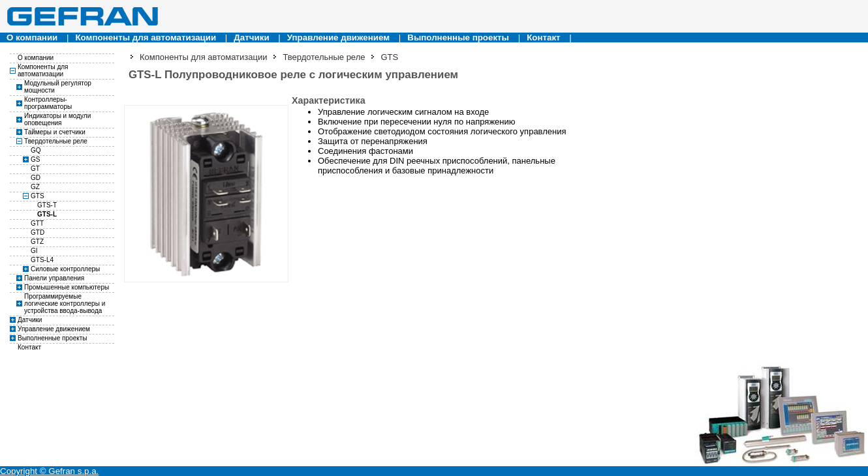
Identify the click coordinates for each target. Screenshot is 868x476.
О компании (32, 37)
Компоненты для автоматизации (146, 37)
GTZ (37, 242)
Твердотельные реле (56, 141)
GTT (37, 223)
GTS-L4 (42, 260)
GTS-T (47, 205)
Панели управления (54, 278)
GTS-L (47, 214)
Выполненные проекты (458, 37)
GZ (35, 187)
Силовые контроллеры (65, 269)
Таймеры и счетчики (55, 132)
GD (36, 178)
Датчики (251, 37)
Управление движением (338, 37)
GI (34, 251)
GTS (38, 196)
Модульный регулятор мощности (58, 87)
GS (35, 159)
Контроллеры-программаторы (48, 103)
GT (35, 169)
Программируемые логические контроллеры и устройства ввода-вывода (65, 304)
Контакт (543, 37)
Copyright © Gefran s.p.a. (49, 471)
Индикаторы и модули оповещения (57, 119)
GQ (36, 150)
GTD (38, 232)
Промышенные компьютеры (67, 287)
